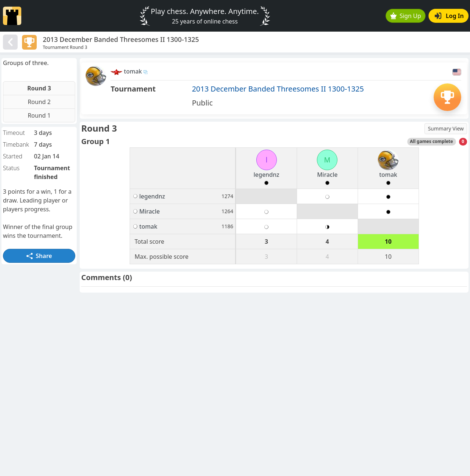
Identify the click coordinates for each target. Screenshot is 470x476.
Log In (449, 16)
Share (39, 256)
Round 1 (39, 115)
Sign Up (406, 16)
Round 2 (39, 102)
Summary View (446, 128)
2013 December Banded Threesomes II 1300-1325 (278, 89)
